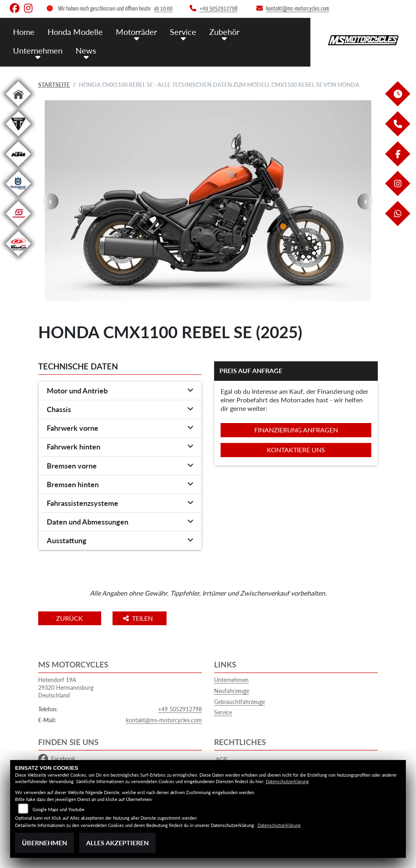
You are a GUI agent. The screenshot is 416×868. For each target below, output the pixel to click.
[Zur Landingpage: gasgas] (18, 228)
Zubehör (218, 31)
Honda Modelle (74, 31)
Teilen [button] (143, 618)
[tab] (120, 391)
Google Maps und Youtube (58, 809)
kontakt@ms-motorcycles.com (164, 720)
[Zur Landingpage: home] (18, 108)
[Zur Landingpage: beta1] (18, 258)
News (84, 50)
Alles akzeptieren (117, 843)
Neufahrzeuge (232, 691)
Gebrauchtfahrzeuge (239, 702)
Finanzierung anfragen (296, 430)
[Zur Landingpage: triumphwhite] (18, 138)
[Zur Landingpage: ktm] (18, 168)
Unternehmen (37, 50)
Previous (50, 201)
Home (24, 31)
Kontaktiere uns (296, 450)
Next (366, 201)
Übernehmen (44, 843)
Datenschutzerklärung (287, 781)
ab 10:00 (163, 9)
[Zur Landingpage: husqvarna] (18, 198)
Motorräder (133, 31)
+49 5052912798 (180, 709)
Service (178, 31)
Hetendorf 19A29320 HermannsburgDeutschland (66, 687)
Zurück (72, 618)
